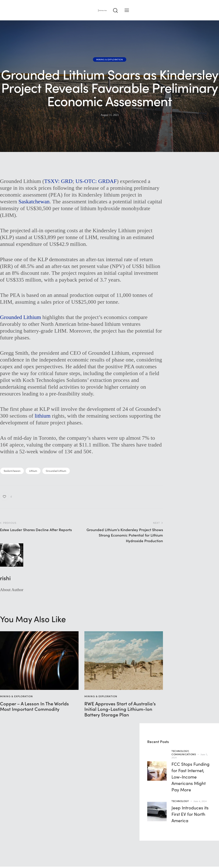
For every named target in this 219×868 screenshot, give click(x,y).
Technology (180, 801)
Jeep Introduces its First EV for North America (190, 814)
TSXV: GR (56, 181)
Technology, (180, 751)
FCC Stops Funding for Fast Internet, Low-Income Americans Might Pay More (190, 777)
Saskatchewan (34, 202)
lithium (43, 416)
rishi (5, 578)
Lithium (33, 471)
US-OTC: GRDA (95, 181)
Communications (184, 754)
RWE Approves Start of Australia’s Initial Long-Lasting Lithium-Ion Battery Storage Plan (120, 709)
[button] (127, 10)
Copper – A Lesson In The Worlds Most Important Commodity (34, 706)
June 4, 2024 (200, 801)
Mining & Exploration (110, 59)
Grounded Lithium (20, 317)
